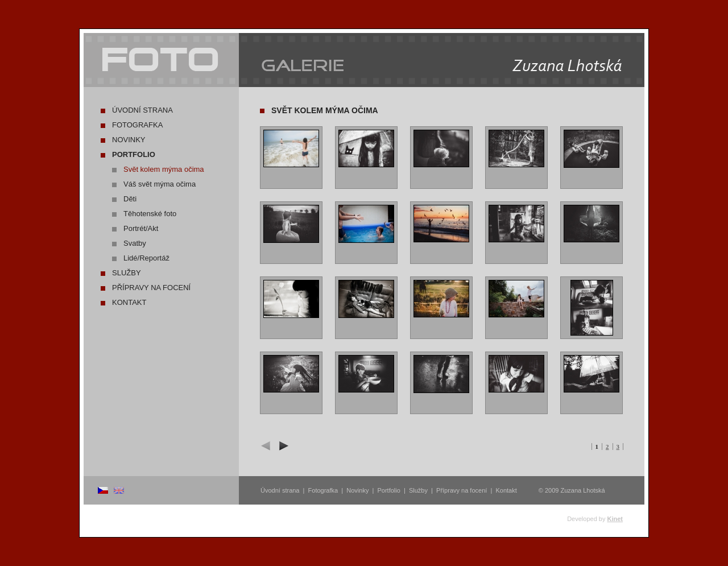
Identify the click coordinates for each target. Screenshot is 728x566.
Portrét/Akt (141, 228)
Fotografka (137, 125)
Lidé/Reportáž (146, 258)
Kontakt (129, 302)
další (282, 446)
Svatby (135, 243)
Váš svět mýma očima (160, 184)
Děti (130, 199)
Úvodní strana (142, 110)
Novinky (129, 140)
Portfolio (134, 154)
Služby (127, 273)
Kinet (615, 519)
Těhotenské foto (150, 214)
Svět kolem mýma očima (164, 169)
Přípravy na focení (151, 288)
